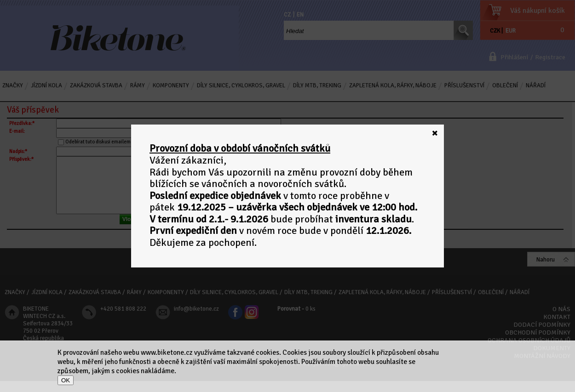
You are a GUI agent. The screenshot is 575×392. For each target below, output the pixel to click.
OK (66, 380)
